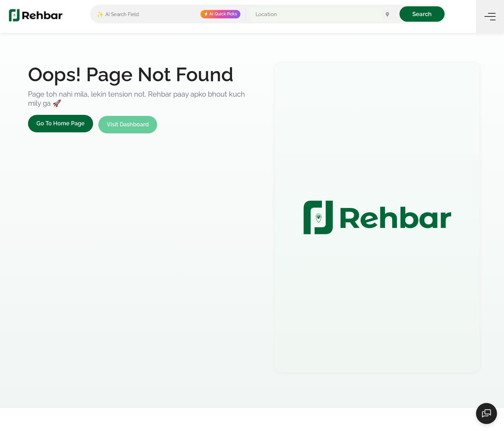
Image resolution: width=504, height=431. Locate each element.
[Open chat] (486, 413)
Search (422, 14)
